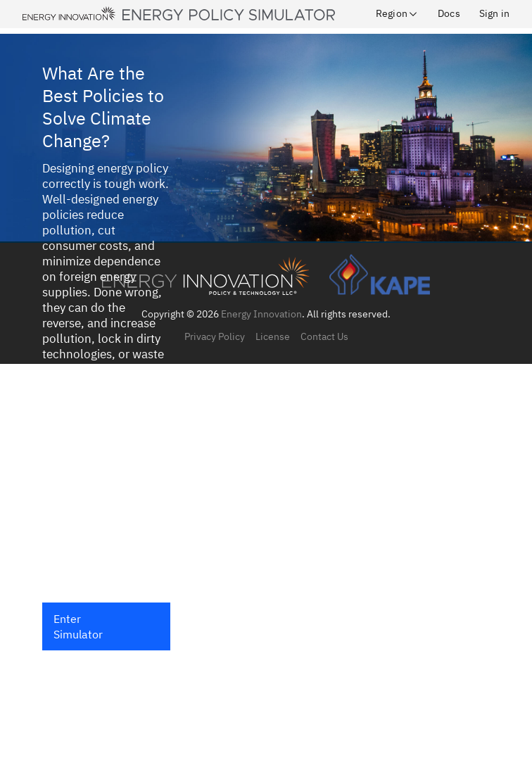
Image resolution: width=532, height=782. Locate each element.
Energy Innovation (261, 314)
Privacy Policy (215, 336)
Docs (449, 13)
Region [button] (397, 13)
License (273, 336)
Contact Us (324, 336)
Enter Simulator (78, 626)
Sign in (494, 13)
